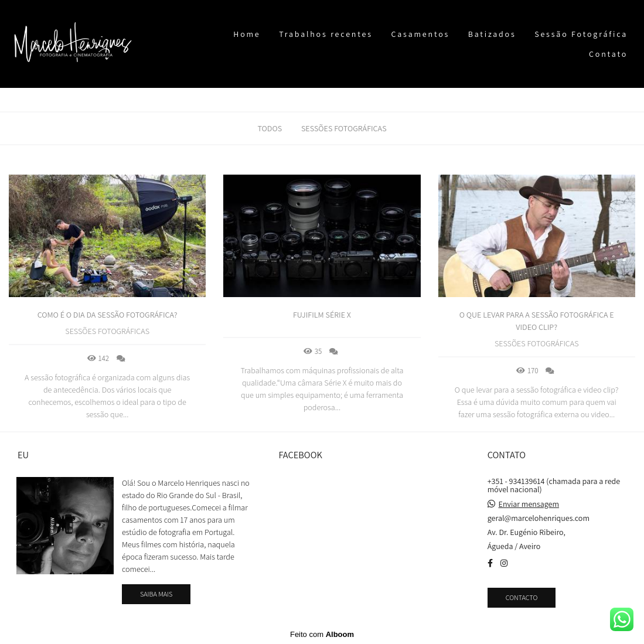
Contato (608, 54)
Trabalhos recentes (326, 34)
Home (247, 34)
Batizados (492, 34)
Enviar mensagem (529, 504)
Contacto (522, 597)
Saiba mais (156, 594)
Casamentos (420, 34)
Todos (270, 128)
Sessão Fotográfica (581, 34)
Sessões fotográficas (344, 128)
